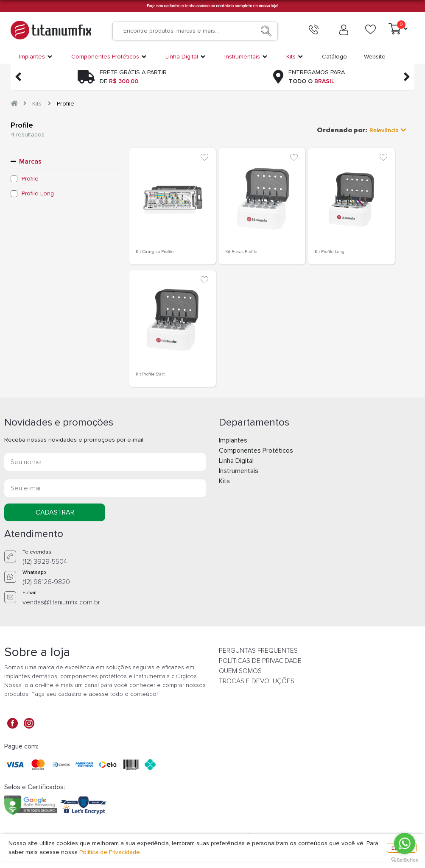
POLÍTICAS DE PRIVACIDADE (260, 661)
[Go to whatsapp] (405, 843)
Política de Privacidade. (110, 852)
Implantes (233, 440)
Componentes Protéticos (256, 451)
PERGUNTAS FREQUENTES (258, 651)
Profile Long (38, 194)
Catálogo (334, 57)
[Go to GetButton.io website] (405, 860)
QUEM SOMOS (240, 671)
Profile (66, 104)
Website (375, 57)
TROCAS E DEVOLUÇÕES (257, 681)
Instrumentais (239, 471)
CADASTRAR (55, 512)
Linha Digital (236, 461)
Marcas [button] (30, 161)
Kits (37, 104)
